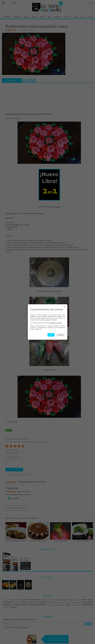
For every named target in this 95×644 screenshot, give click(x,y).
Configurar (60, 335)
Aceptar (51, 335)
